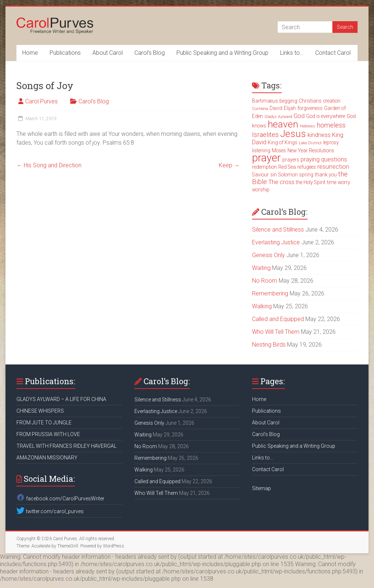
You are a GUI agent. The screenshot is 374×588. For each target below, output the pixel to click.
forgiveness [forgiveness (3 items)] (310, 108)
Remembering (270, 293)
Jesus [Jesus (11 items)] (293, 134)
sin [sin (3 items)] (274, 175)
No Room (265, 281)
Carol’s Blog (150, 53)
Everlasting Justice (276, 242)
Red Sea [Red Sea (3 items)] (287, 167)
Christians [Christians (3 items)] (310, 101)
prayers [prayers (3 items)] (291, 160)
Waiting (261, 268)
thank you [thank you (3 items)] (326, 175)
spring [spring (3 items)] (306, 175)
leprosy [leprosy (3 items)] (331, 142)
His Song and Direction (49, 165)
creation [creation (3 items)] (332, 101)
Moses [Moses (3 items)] (279, 150)
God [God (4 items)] (299, 116)
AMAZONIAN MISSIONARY (47, 458)
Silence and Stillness (278, 230)
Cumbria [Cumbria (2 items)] (260, 109)
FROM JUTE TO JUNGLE (44, 423)
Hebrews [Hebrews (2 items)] (308, 126)
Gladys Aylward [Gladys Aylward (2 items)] (278, 117)
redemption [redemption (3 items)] (264, 167)
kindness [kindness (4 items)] (319, 135)
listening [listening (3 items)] (261, 150)
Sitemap (262, 488)
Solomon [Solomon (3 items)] (288, 175)
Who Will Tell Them (276, 332)
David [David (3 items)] (276, 108)
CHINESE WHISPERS (40, 411)
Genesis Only (268, 255)
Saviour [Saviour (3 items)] (260, 175)
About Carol (108, 53)
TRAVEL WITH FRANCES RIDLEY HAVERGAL (66, 446)
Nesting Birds (269, 345)
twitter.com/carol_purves (50, 511)
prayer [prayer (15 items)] (266, 158)
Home (30, 53)
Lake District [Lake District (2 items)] (310, 143)
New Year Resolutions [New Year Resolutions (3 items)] (311, 150)
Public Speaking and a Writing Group (222, 53)
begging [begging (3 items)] (288, 101)
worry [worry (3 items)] (344, 182)
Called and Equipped (278, 319)
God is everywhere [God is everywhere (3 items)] (326, 116)
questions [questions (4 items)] (334, 159)
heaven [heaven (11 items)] (283, 124)
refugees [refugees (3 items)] (307, 167)
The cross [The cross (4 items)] (281, 182)
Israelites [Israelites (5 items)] (265, 135)
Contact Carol (333, 53)
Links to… (292, 53)
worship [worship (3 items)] (261, 190)
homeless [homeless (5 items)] (331, 125)
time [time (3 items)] (332, 182)
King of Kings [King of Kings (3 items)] (283, 142)
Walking (262, 306)
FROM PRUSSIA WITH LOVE (48, 434)
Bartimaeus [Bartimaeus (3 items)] (265, 101)
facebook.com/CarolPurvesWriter (60, 499)
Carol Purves (41, 101)
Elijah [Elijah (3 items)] (290, 108)
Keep (229, 165)
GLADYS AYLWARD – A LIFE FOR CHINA (61, 399)
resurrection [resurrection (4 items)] (333, 167)
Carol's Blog (94, 101)
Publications (65, 53)
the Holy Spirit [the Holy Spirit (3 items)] (311, 182)
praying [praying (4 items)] (310, 159)
